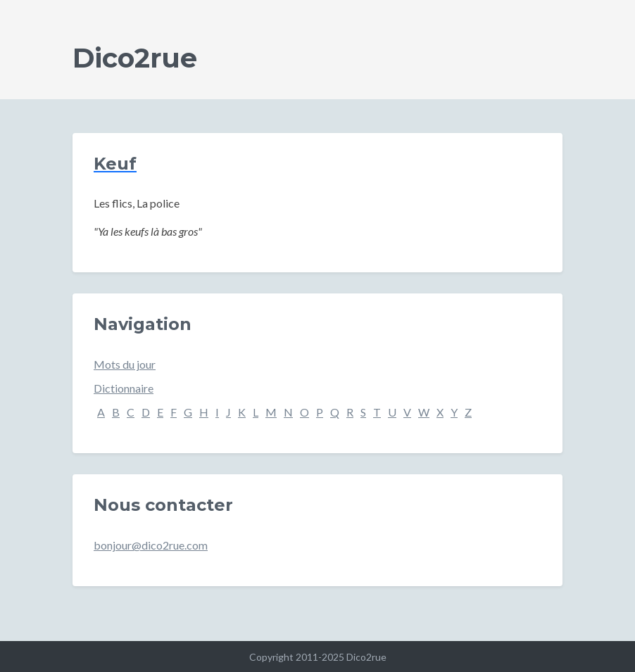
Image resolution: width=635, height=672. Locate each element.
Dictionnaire (124, 388)
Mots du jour (125, 364)
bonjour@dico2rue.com (151, 545)
